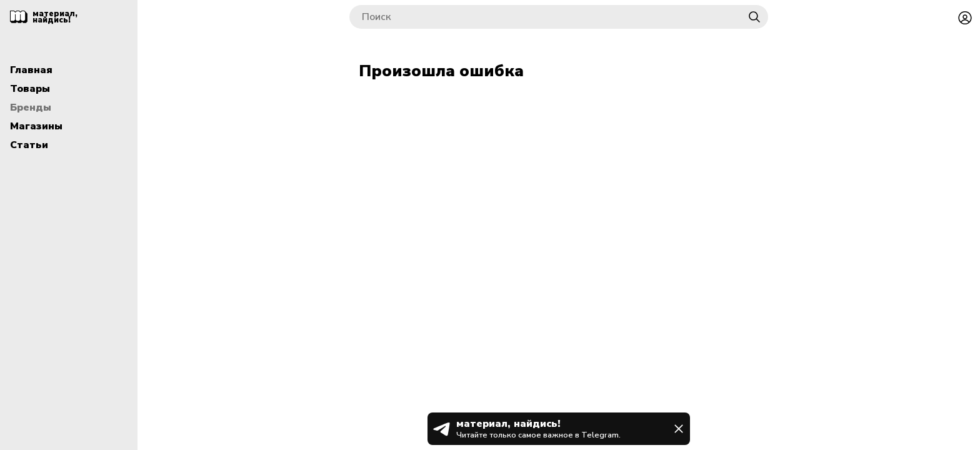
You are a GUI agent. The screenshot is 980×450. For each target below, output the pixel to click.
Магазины (36, 126)
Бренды (31, 107)
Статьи (29, 145)
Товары (30, 89)
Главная (31, 70)
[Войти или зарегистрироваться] (965, 17)
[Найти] (754, 17)
